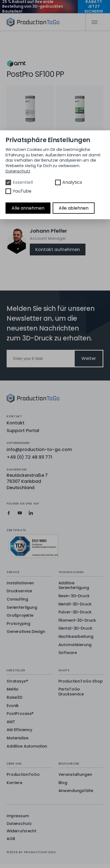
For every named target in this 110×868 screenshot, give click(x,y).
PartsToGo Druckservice (71, 692)
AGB (11, 839)
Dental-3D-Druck (75, 629)
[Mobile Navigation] (94, 22)
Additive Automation (27, 746)
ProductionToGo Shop (81, 681)
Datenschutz (19, 824)
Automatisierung (75, 645)
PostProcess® (20, 714)
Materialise (17, 738)
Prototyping (18, 624)
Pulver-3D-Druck (75, 612)
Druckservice (19, 591)
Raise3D (14, 698)
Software (68, 653)
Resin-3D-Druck (74, 596)
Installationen (20, 583)
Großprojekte (20, 616)
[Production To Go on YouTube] (20, 513)
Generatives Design (26, 632)
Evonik (13, 706)
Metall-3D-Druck (75, 604)
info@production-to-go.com (39, 449)
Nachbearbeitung (76, 637)
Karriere (14, 783)
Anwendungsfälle (76, 791)
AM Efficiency (19, 730)
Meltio (13, 689)
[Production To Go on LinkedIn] (31, 513)
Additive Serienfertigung (74, 586)
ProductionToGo (23, 775)
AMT (11, 722)
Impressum (18, 816)
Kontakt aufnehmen (58, 250)
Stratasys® (17, 681)
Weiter (89, 358)
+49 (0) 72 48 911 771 (29, 457)
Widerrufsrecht (22, 831)
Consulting (17, 599)
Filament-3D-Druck (77, 621)
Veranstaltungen (75, 775)
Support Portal (23, 431)
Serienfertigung (22, 608)
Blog (63, 783)
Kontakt (16, 423)
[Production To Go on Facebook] (9, 513)
